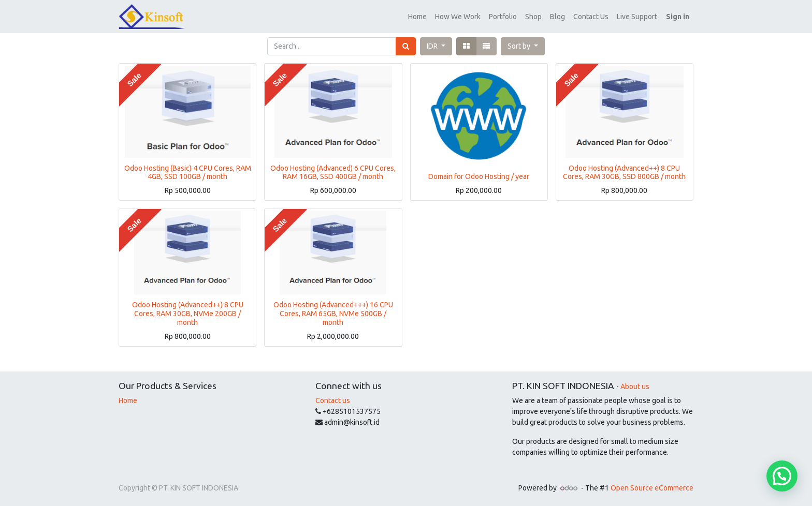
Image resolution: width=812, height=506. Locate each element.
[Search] (406, 46)
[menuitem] (417, 17)
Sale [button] (134, 80)
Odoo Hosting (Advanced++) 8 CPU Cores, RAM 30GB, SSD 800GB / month (624, 173)
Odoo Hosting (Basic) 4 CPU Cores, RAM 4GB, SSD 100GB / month (188, 173)
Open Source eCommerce (652, 488)
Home (128, 400)
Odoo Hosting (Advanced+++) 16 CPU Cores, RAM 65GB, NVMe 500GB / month (333, 314)
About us (635, 386)
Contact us (333, 400)
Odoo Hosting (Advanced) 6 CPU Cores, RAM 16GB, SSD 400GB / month (333, 173)
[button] (523, 46)
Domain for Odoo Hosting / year (479, 176)
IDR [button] (433, 46)
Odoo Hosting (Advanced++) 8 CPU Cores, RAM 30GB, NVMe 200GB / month (188, 314)
